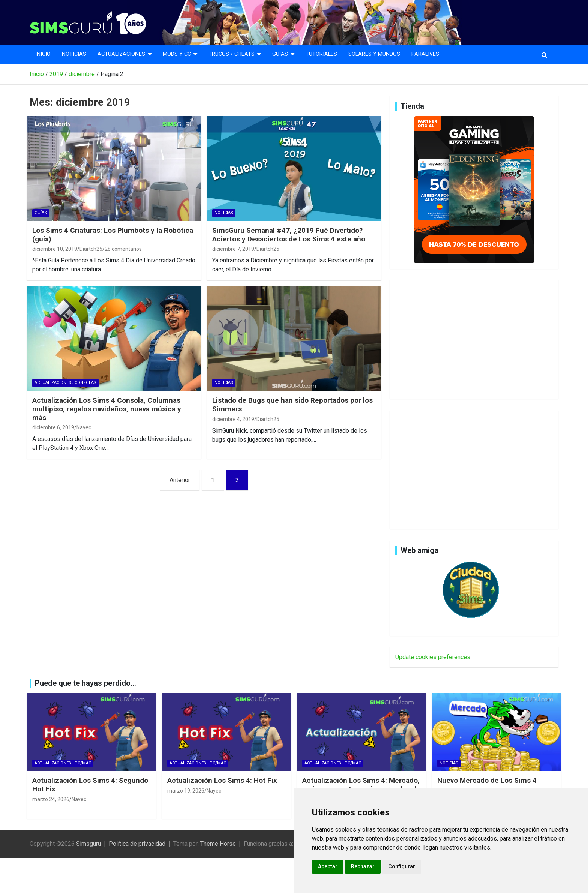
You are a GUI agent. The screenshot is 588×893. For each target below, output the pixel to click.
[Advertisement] (474, 338)
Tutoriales (321, 54)
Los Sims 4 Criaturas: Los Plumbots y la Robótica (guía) (113, 235)
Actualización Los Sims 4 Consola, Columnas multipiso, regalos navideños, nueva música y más (107, 409)
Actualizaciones (121, 54)
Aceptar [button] (328, 866)
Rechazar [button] (363, 866)
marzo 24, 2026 (51, 799)
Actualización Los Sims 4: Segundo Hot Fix (90, 785)
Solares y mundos (374, 54)
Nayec (84, 427)
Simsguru (88, 844)
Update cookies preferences (433, 657)
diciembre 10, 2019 (55, 249)
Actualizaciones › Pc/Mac (63, 763)
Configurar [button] (402, 866)
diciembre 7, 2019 (233, 249)
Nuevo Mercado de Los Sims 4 (487, 780)
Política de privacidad (137, 844)
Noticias (74, 54)
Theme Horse (218, 844)
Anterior (180, 480)
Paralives (425, 54)
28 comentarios (123, 249)
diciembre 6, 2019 (53, 427)
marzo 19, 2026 (186, 791)
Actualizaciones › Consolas (65, 383)
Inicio (43, 54)
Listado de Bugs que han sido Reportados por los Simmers (292, 405)
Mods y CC (177, 54)
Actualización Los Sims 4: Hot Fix (222, 780)
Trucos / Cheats (232, 54)
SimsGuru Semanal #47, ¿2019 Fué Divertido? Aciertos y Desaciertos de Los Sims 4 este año (289, 235)
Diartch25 (91, 249)
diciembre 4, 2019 (233, 419)
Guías (280, 54)
